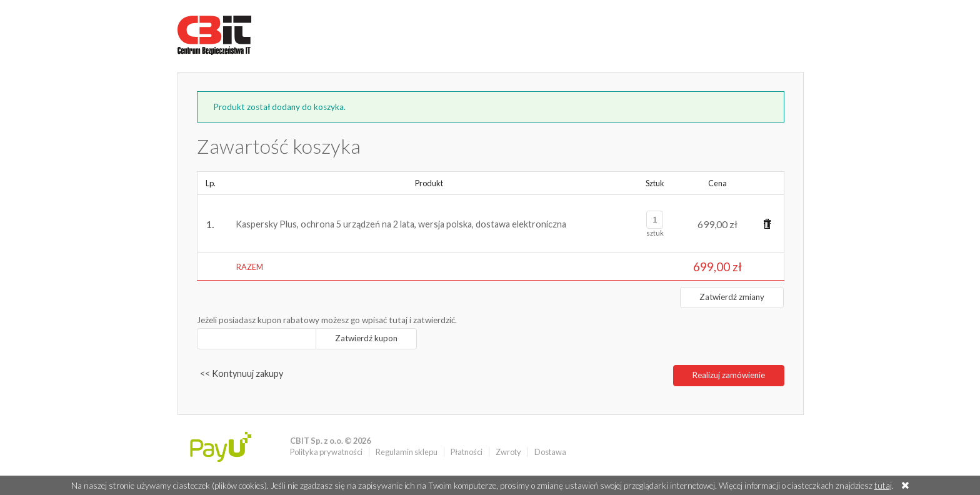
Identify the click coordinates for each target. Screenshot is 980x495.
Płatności (467, 452)
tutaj (883, 486)
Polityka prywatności (326, 452)
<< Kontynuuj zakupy (242, 373)
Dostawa (550, 452)
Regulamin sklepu (407, 452)
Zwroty (508, 452)
